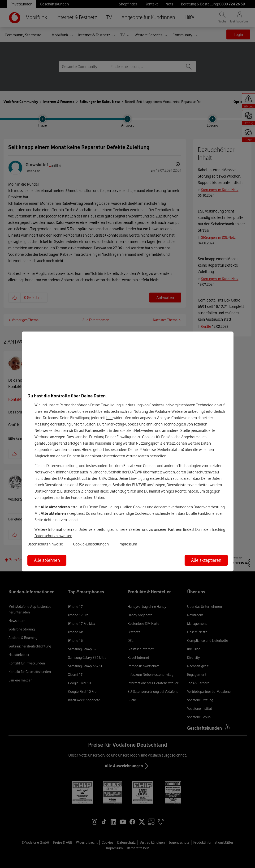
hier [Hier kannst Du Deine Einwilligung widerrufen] (110, 418)
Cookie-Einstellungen (91, 544)
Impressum (128, 544)
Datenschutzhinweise (45, 544)
